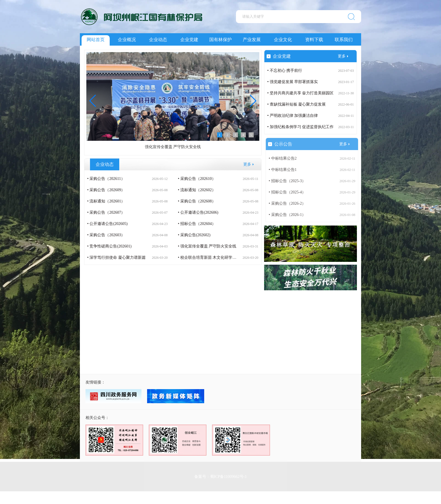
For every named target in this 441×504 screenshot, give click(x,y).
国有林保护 (220, 40)
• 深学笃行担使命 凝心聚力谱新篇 (116, 257)
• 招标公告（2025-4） (291, 192)
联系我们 (344, 40)
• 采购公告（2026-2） (291, 203)
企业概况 (127, 40)
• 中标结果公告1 (286, 170)
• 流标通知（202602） (197, 190)
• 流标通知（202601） (106, 201)
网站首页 (96, 40)
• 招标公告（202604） (197, 224)
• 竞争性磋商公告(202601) (109, 246)
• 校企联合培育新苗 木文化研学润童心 (211, 257)
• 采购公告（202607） (106, 212)
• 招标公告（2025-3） (291, 181)
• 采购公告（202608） (197, 201)
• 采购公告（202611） (106, 179)
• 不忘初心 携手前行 (285, 71)
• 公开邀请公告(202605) (107, 224)
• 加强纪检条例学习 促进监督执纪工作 (300, 127)
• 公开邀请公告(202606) (198, 212)
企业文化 (283, 40)
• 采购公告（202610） (197, 179)
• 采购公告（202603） (106, 235)
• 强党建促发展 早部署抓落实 (292, 82)
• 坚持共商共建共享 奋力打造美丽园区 (300, 93)
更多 (247, 164)
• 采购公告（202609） (106, 190)
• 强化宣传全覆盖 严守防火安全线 (207, 246)
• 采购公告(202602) (194, 235)
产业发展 (252, 40)
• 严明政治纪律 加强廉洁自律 (292, 116)
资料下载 (314, 40)
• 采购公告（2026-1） (291, 215)
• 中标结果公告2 (286, 158)
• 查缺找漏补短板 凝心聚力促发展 (296, 104)
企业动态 (158, 40)
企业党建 (189, 40)
